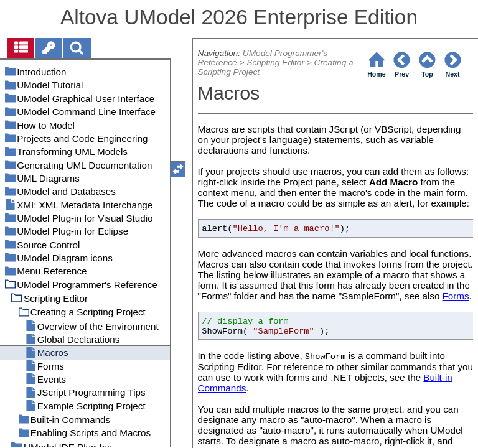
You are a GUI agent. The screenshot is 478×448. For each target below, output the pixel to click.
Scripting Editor (275, 63)
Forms (456, 296)
